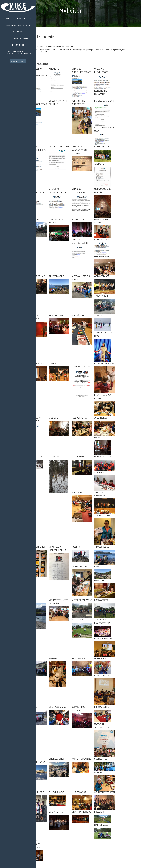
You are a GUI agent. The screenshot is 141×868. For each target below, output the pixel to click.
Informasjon (18, 32)
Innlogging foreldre (18, 61)
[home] (18, 8)
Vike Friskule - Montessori (18, 19)
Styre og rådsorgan (18, 38)
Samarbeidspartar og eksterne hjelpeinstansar (18, 53)
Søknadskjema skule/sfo (18, 25)
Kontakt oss (18, 45)
